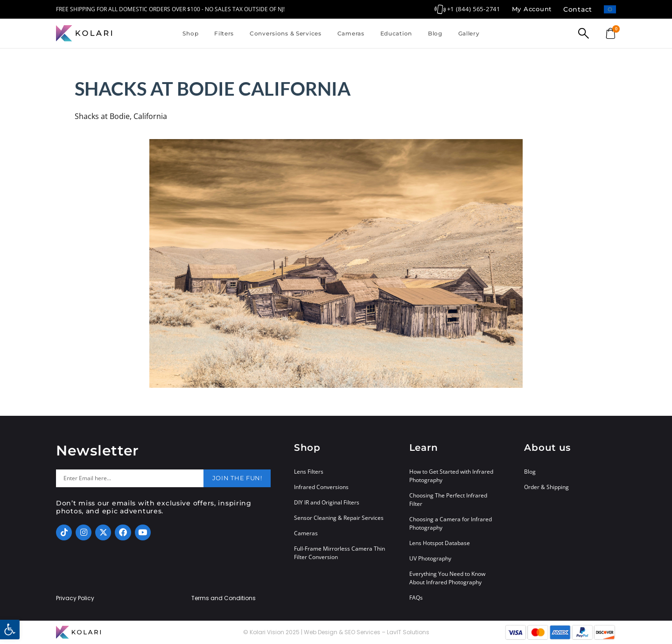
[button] (10, 630)
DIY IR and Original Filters (327, 502)
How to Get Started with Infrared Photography (451, 476)
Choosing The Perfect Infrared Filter (448, 500)
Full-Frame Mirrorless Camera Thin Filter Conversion (339, 553)
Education (396, 33)
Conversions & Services (286, 33)
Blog (435, 33)
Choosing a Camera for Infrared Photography (451, 523)
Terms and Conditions (224, 598)
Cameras (351, 33)
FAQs (416, 598)
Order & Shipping (546, 487)
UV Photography (430, 558)
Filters (224, 33)
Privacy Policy (75, 598)
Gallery (469, 33)
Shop (190, 33)
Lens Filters (309, 472)
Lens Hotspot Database (440, 543)
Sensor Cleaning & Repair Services (339, 518)
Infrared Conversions (321, 487)
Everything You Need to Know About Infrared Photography (447, 578)
